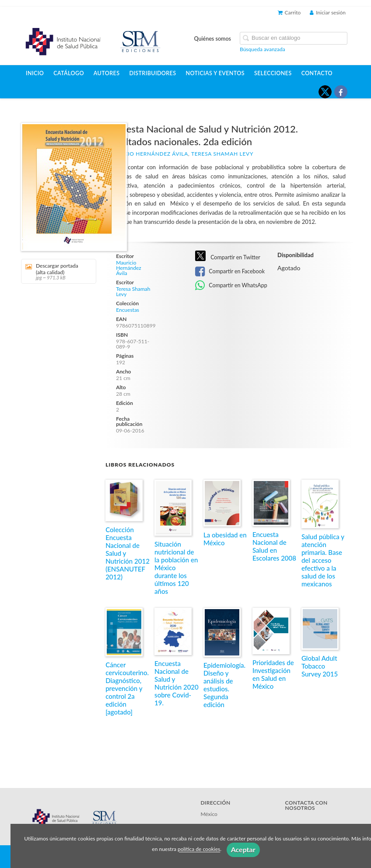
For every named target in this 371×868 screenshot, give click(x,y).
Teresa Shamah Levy (222, 154)
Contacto (317, 73)
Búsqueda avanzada (262, 49)
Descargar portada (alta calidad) (56, 271)
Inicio (35, 73)
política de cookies (199, 849)
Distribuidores (152, 73)
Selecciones (273, 73)
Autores (107, 73)
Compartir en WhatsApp (231, 286)
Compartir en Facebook (230, 272)
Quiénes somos (213, 39)
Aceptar (243, 849)
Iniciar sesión (328, 12)
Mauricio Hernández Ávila (147, 154)
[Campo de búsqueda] (294, 38)
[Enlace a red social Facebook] (341, 92)
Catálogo (69, 73)
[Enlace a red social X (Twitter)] (325, 92)
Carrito (289, 12)
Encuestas (128, 310)
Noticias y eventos (215, 73)
